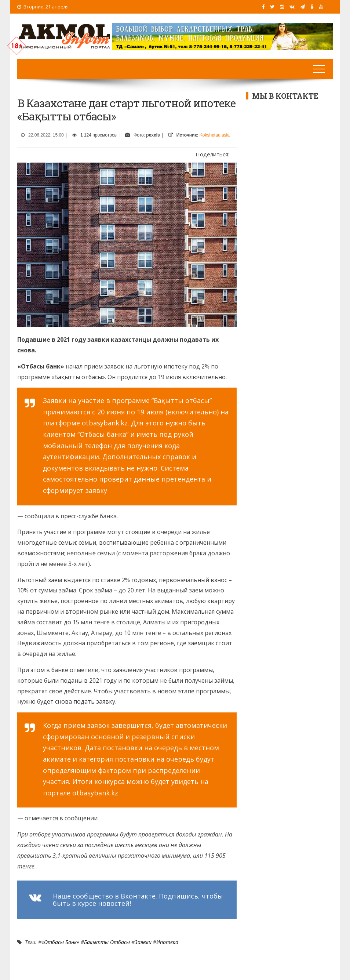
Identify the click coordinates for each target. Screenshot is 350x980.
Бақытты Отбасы (107, 942)
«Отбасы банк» (60, 942)
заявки (143, 942)
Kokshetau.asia (215, 135)
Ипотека (167, 942)
